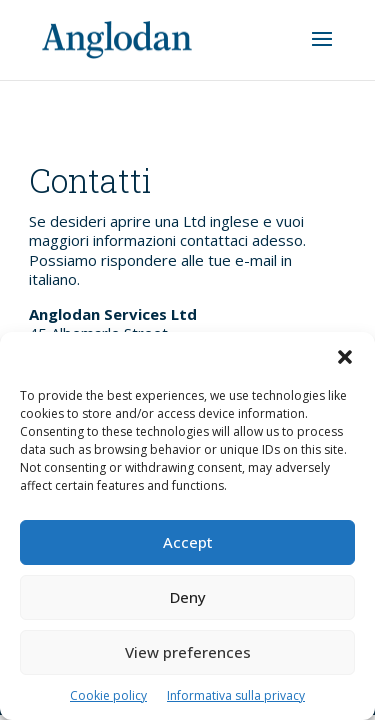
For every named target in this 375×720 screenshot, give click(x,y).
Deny (188, 597)
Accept (188, 542)
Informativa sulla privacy (236, 695)
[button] (345, 357)
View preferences (188, 652)
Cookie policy (108, 695)
